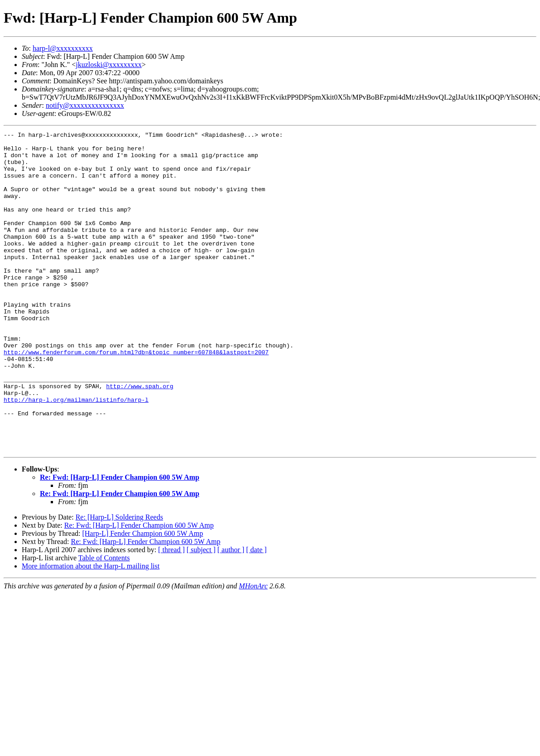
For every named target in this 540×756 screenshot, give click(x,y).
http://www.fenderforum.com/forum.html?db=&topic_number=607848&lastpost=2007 (136, 397)
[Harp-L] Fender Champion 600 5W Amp (142, 597)
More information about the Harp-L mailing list (91, 630)
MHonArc (253, 650)
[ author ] (231, 614)
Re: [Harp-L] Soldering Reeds (119, 581)
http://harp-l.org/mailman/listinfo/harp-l (76, 454)
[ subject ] (201, 614)
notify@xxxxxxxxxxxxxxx (85, 105)
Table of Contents (104, 622)
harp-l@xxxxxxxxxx (63, 48)
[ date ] (256, 614)
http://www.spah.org (140, 438)
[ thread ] (171, 614)
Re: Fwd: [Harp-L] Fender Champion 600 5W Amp (120, 541)
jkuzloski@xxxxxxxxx (108, 65)
